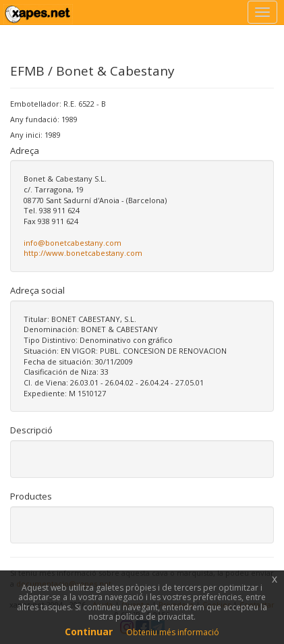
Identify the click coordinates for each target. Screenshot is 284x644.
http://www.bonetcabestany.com (83, 253)
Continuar (89, 632)
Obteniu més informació (173, 632)
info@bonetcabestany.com (73, 243)
